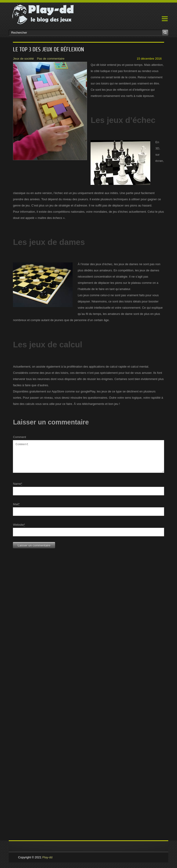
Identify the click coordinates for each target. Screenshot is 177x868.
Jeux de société (23, 59)
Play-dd (47, 863)
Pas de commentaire (51, 59)
